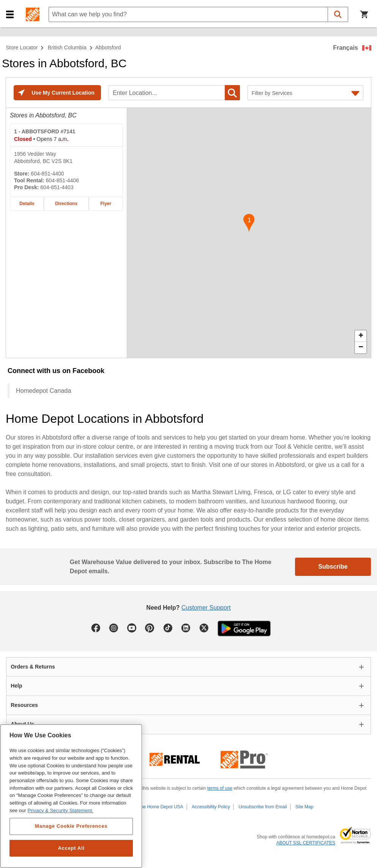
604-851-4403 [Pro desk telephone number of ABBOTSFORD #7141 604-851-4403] (57, 187)
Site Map (304, 807)
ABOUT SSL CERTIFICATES (306, 843)
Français (345, 48)
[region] (71, 796)
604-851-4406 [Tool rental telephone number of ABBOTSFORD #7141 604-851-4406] (62, 180)
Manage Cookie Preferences (71, 826)
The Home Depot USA (160, 807)
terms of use (220, 788)
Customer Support (206, 608)
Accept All (71, 848)
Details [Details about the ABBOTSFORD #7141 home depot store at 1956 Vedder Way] (27, 204)
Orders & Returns (33, 667)
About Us (22, 724)
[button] (10, 15)
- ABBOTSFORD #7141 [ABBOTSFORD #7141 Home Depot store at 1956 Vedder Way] (45, 131)
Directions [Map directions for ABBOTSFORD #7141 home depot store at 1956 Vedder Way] (66, 204)
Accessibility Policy (211, 807)
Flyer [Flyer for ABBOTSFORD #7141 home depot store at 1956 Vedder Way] (106, 204)
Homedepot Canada (43, 391)
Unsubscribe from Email (263, 807)
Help (16, 686)
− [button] (361, 348)
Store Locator (22, 47)
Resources (24, 705)
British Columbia (67, 47)
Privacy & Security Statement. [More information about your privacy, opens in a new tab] (60, 810)
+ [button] (361, 336)
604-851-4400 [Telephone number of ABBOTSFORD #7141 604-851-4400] (47, 174)
